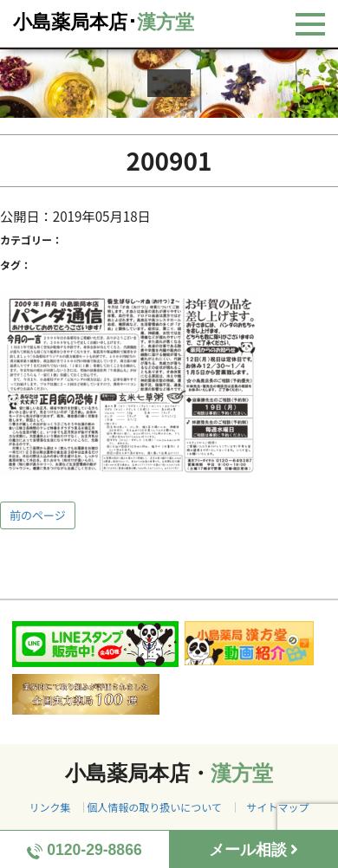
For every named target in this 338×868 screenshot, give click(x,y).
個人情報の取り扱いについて (154, 807)
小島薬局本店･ (104, 22)
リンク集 (49, 807)
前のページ (38, 515)
